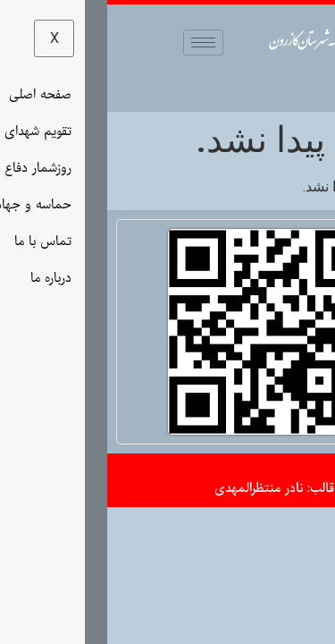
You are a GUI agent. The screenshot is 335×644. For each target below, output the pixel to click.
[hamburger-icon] (96, 42)
